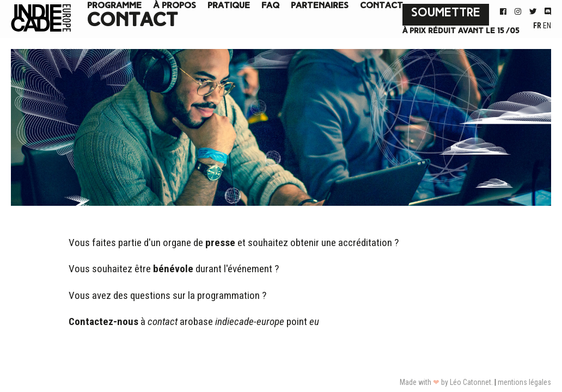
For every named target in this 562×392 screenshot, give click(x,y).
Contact (381, 6)
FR (538, 26)
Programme (114, 6)
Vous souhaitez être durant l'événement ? (174, 269)
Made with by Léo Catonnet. (446, 382)
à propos (175, 6)
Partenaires (320, 6)
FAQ (270, 6)
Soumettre (446, 13)
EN (547, 26)
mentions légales (524, 382)
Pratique (229, 6)
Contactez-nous (103, 321)
